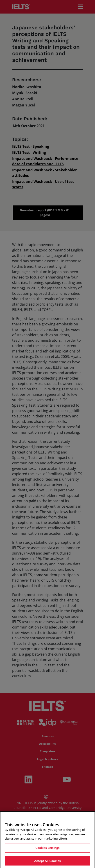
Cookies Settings (48, 852)
